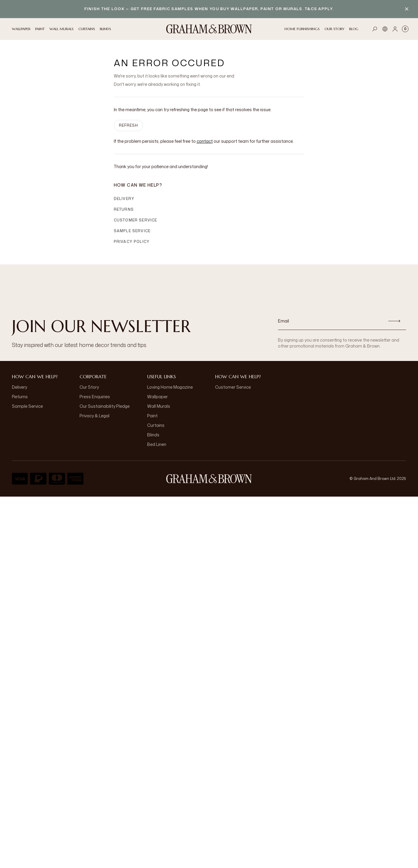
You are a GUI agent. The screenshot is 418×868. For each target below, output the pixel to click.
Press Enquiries (95, 397)
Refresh (128, 125)
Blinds (153, 435)
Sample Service (132, 231)
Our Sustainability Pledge (105, 406)
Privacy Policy (132, 242)
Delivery (124, 199)
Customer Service (136, 220)
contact (205, 141)
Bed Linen (157, 444)
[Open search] (375, 29)
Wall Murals (159, 406)
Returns (124, 209)
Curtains (156, 425)
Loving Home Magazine (170, 387)
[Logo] (209, 29)
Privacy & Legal (94, 416)
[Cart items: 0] (405, 29)
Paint (152, 416)
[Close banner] (407, 9)
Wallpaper (157, 397)
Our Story (89, 387)
